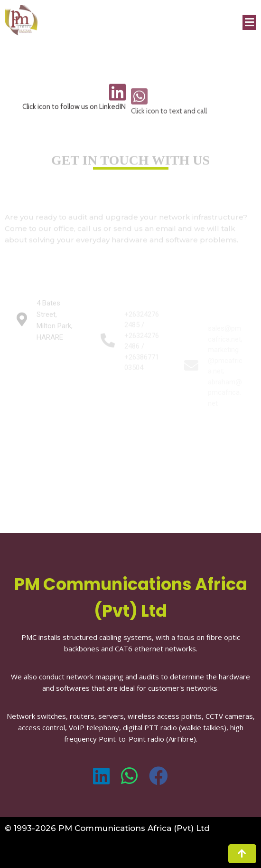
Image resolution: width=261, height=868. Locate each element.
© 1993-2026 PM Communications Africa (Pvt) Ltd (107, 828)
